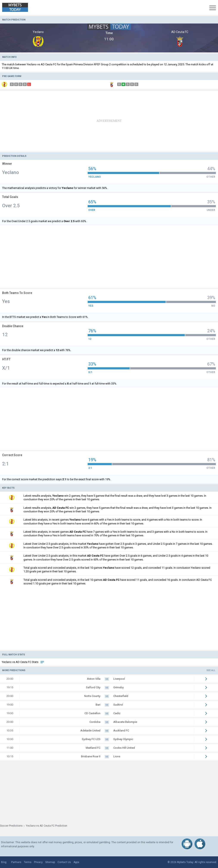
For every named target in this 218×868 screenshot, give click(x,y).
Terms (28, 862)
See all (211, 670)
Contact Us (64, 862)
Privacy (38, 862)
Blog (4, 862)
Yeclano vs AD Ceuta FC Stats (23, 662)
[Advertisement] (109, 121)
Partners (16, 862)
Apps (76, 862)
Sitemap (50, 862)
